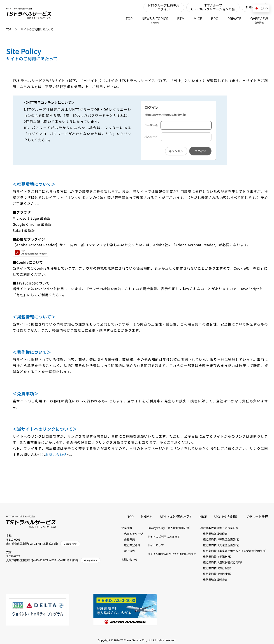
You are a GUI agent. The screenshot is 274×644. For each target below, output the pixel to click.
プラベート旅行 (257, 517)
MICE (198, 18)
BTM (181, 18)
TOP (129, 18)
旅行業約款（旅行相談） (216, 568)
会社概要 (128, 539)
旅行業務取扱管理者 (214, 534)
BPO (215, 18)
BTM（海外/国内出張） (176, 517)
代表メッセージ (132, 534)
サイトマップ (156, 545)
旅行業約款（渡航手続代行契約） (222, 562)
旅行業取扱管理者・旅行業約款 (219, 528)
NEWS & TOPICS (155, 20)
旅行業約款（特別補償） (216, 574)
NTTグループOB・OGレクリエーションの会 (213, 7)
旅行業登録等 (131, 545)
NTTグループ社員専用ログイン (164, 7)
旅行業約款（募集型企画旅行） (221, 539)
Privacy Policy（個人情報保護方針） (170, 528)
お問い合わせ (56, 455)
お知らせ (147, 517)
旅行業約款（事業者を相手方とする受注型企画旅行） (234, 551)
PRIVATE (235, 18)
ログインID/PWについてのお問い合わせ (172, 554)
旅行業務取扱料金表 (214, 580)
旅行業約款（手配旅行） (216, 557)
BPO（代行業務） (226, 517)
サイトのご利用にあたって (37, 29)
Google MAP (70, 544)
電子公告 (128, 551)
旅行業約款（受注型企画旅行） (221, 545)
